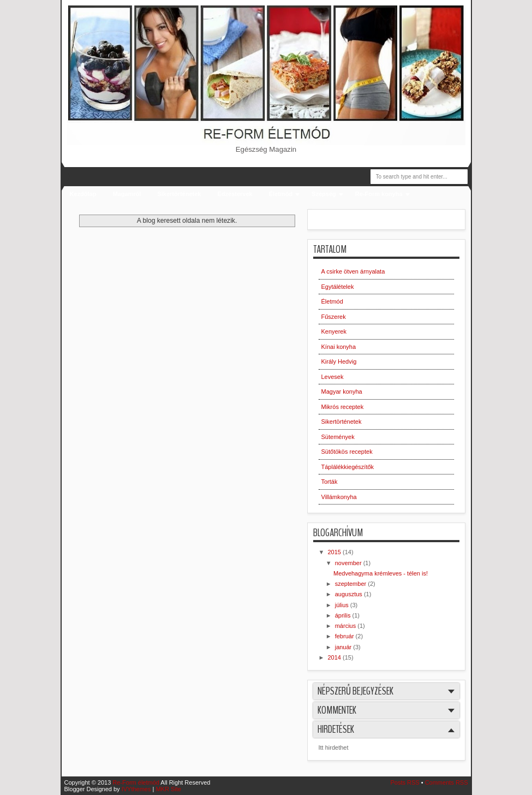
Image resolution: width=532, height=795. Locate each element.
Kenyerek (334, 331)
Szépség (324, 194)
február (345, 636)
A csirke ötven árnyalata (353, 271)
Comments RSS (447, 782)
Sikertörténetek (179, 194)
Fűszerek (334, 317)
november (349, 563)
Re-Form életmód (136, 782)
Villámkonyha (339, 497)
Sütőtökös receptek (347, 452)
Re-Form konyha (379, 194)
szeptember (352, 584)
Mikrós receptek (343, 407)
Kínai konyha (339, 347)
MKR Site (168, 789)
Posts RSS (405, 782)
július (343, 605)
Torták (330, 482)
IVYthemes (136, 789)
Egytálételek (338, 287)
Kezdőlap (83, 194)
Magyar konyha (342, 391)
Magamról (127, 194)
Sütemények (338, 437)
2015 (336, 552)
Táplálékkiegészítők (348, 467)
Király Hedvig (339, 361)
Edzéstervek (235, 194)
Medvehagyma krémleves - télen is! (381, 573)
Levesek (333, 377)
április (344, 615)
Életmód (281, 194)
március (346, 626)
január (344, 647)
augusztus (349, 594)
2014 (336, 657)
